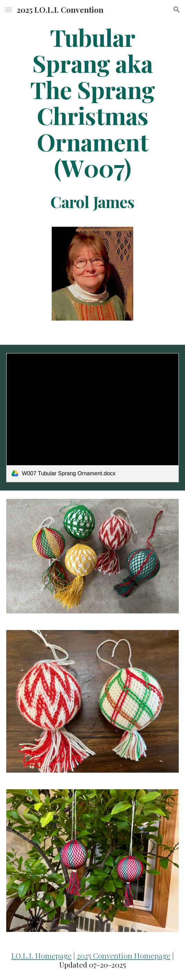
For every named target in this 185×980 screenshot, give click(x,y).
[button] (8, 10)
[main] (92, 117)
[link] (92, 418)
